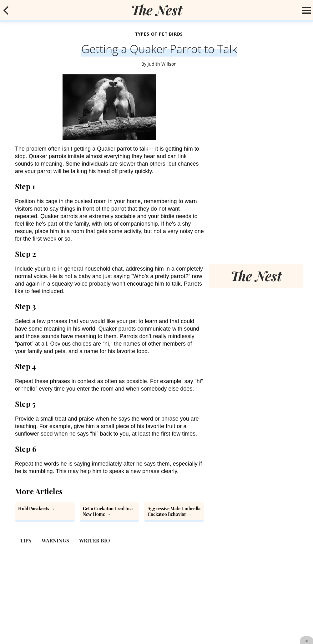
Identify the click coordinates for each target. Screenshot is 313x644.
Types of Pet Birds (159, 34)
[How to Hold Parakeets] (45, 512)
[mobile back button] (6, 10)
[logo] (157, 10)
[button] (6, 10)
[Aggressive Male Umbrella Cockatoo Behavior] (174, 512)
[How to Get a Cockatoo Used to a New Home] (110, 512)
